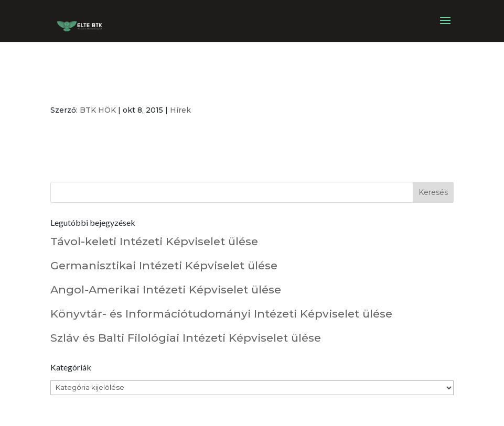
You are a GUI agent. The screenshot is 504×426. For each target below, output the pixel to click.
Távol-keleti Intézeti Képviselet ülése (154, 241)
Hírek (180, 110)
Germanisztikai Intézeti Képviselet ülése (164, 265)
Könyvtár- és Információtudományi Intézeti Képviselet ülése (221, 314)
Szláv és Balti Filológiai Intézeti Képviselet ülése (186, 338)
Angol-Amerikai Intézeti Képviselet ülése (166, 290)
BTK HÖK (98, 110)
